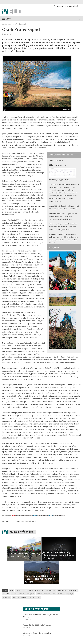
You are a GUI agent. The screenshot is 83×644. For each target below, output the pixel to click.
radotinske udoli (50, 594)
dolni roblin (29, 590)
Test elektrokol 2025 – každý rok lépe (37, 625)
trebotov (16, 597)
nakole (22, 594)
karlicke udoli (51, 590)
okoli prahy (30, 594)
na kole (14, 594)
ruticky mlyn (69, 594)
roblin (60, 594)
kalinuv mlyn (40, 590)
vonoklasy (37, 597)
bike (12, 590)
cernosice (19, 590)
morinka (6, 594)
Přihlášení (73, 6)
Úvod (4, 24)
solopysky (7, 597)
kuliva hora (62, 590)
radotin (39, 594)
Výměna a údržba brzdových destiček (37, 633)
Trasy (9, 24)
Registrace (61, 6)
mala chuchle (73, 590)
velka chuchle (26, 597)
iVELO (11, 11)
